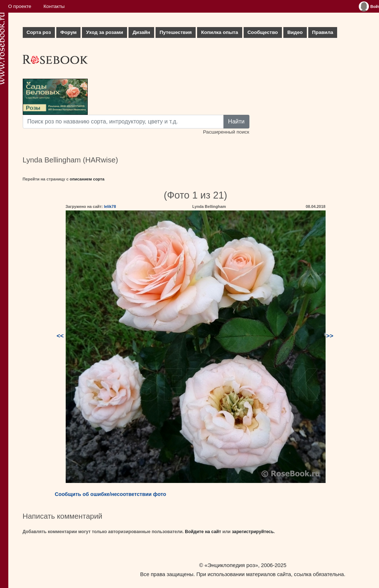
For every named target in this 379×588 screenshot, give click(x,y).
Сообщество (263, 32)
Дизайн (141, 32)
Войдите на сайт (203, 532)
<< (60, 336)
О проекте (20, 6)
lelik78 (110, 206)
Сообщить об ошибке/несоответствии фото (111, 494)
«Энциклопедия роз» (231, 565)
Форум (68, 32)
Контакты (54, 6)
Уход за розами (104, 32)
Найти (236, 121)
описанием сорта (87, 179)
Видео (295, 32)
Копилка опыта (219, 32)
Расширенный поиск (226, 132)
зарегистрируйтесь (253, 532)
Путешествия (176, 32)
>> (330, 336)
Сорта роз (39, 32)
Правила (323, 32)
